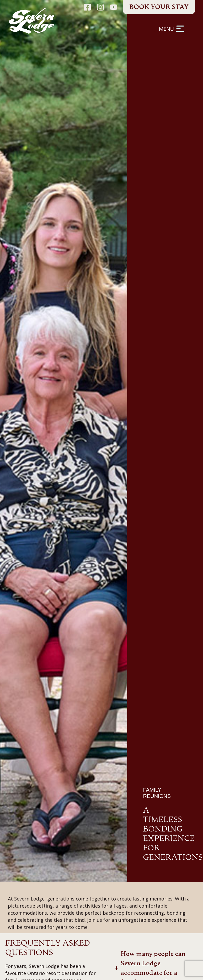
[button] (121, 34)
